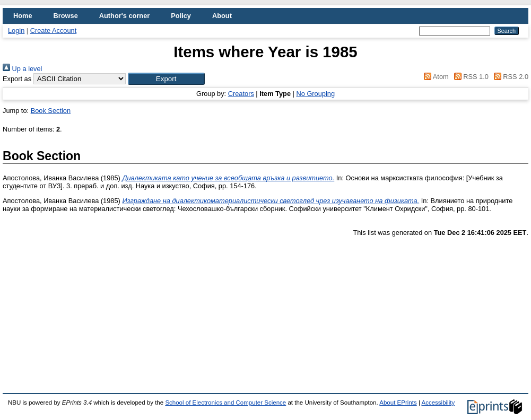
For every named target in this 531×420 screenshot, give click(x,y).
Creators (241, 94)
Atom (435, 77)
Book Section (51, 111)
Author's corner (124, 16)
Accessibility (438, 402)
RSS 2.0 (509, 77)
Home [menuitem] (23, 16)
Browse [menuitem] (66, 16)
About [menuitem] (222, 16)
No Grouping (315, 94)
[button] (166, 79)
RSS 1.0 (469, 77)
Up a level (22, 69)
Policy (181, 16)
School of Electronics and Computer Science (225, 402)
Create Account (54, 30)
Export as (17, 79)
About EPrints (398, 402)
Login (16, 30)
